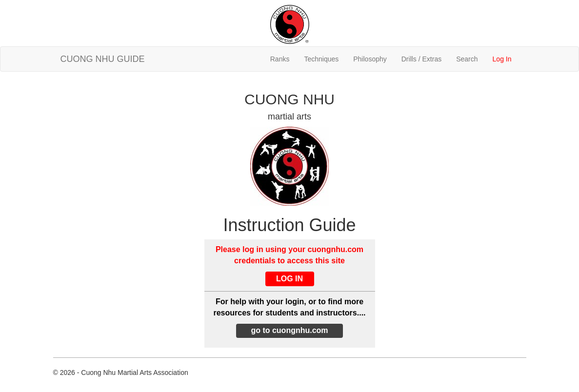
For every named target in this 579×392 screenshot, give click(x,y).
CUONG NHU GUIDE (103, 59)
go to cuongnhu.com (289, 330)
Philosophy (370, 59)
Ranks (280, 59)
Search (467, 59)
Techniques (321, 59)
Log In (502, 59)
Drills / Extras (421, 59)
